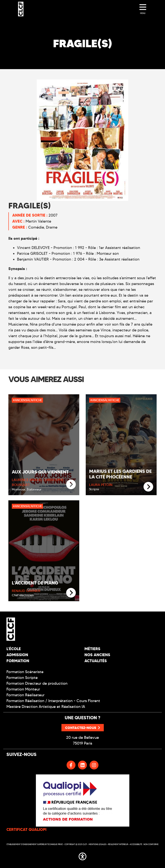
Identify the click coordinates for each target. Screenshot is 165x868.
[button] (82, 856)
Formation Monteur (23, 689)
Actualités (96, 661)
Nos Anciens (97, 655)
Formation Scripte (22, 678)
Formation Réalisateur (25, 695)
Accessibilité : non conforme (144, 844)
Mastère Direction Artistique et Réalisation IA (46, 707)
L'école (14, 649)
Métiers (92, 649)
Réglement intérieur (118, 844)
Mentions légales (98, 844)
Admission (17, 655)
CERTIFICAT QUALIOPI (26, 829)
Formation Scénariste (25, 672)
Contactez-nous (83, 728)
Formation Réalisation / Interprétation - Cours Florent (53, 701)
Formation (18, 661)
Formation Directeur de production (37, 683)
